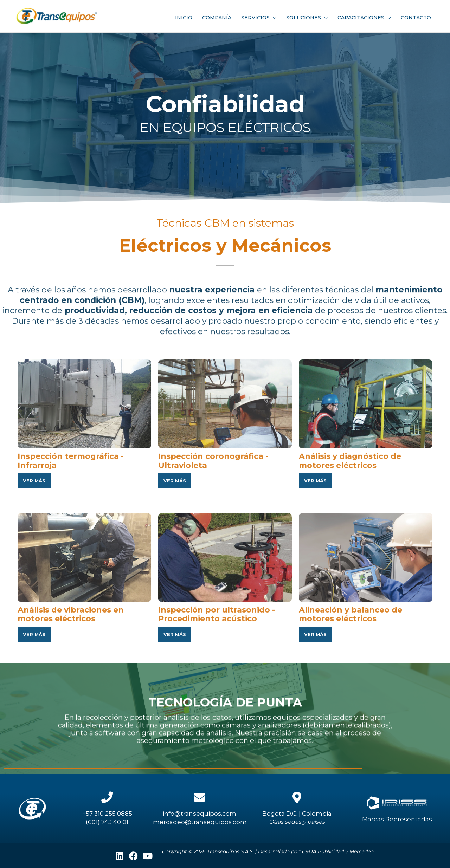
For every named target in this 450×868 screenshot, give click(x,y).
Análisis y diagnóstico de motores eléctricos (352, 582)
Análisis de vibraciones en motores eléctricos (73, 736)
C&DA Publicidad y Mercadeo (337, 851)
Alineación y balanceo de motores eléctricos (353, 736)
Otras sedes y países (297, 822)
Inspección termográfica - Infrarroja (73, 582)
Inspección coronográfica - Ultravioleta (216, 582)
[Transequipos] (60, 15)
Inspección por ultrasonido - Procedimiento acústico (218, 736)
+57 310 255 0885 (107, 814)
